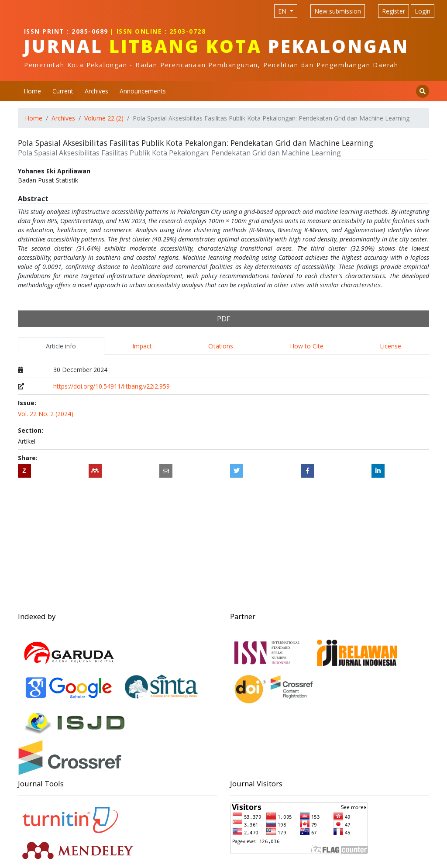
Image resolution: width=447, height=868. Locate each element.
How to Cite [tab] (307, 346)
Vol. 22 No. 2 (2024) (46, 414)
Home (32, 91)
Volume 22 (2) (104, 118)
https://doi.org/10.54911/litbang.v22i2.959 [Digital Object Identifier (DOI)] (112, 386)
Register (394, 11)
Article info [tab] (61, 346)
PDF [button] (223, 319)
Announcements (143, 91)
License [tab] (390, 346)
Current (63, 91)
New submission (338, 11)
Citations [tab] (221, 346)
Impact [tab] (142, 346)
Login (423, 11)
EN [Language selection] (283, 11)
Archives (96, 91)
